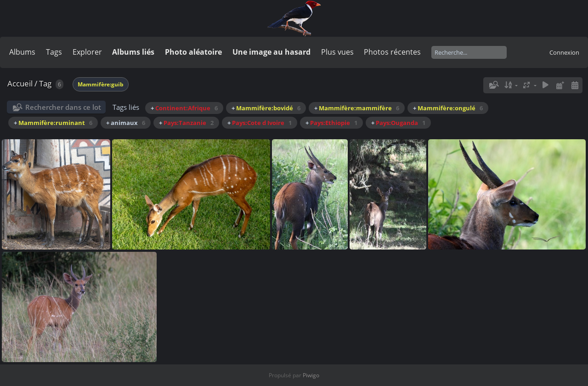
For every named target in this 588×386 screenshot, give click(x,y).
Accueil (20, 83)
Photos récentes (392, 52)
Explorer (87, 52)
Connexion (564, 52)
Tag (45, 83)
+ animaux (126, 123)
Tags (54, 52)
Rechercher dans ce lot (63, 107)
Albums (22, 52)
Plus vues (337, 52)
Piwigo (311, 375)
